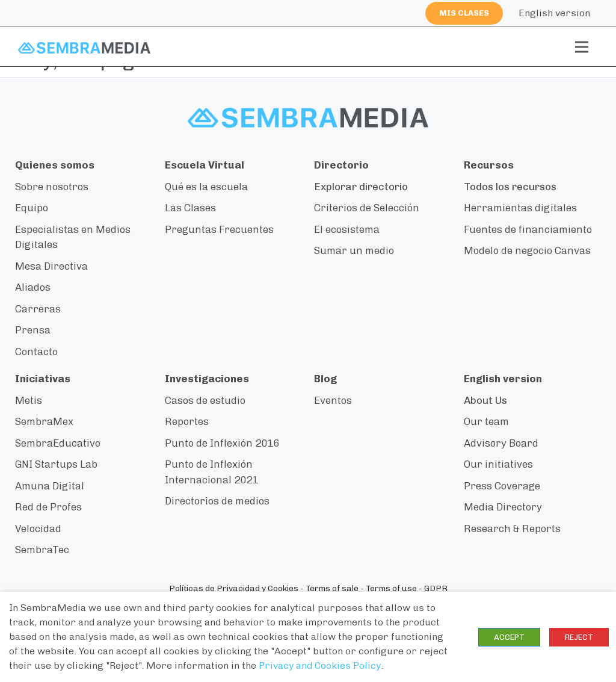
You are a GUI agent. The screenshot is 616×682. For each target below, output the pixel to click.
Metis (29, 400)
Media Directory (503, 507)
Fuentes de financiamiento (528, 229)
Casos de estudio (205, 400)
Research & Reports (512, 529)
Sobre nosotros (52, 187)
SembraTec (42, 550)
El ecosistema (347, 229)
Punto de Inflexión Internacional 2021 (211, 472)
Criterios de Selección (367, 208)
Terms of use (391, 588)
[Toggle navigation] (582, 47)
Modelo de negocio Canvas (527, 250)
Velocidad (38, 529)
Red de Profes (48, 507)
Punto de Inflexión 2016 (222, 443)
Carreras (38, 309)
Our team (486, 421)
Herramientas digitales (520, 208)
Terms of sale (332, 588)
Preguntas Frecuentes (219, 229)
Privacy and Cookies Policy (320, 665)
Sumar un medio (354, 250)
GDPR (436, 588)
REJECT (579, 637)
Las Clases (190, 208)
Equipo (32, 208)
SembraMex (44, 421)
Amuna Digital (50, 486)
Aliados (33, 287)
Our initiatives (498, 464)
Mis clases (464, 13)
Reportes (187, 421)
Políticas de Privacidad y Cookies (234, 588)
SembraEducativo (58, 443)
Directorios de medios (217, 501)
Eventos (333, 400)
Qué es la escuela (206, 187)
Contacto (36, 352)
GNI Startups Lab (56, 464)
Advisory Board (501, 443)
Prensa (33, 330)
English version (554, 13)
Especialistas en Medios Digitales (73, 237)
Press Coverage (502, 486)
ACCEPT (509, 637)
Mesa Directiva (51, 266)
